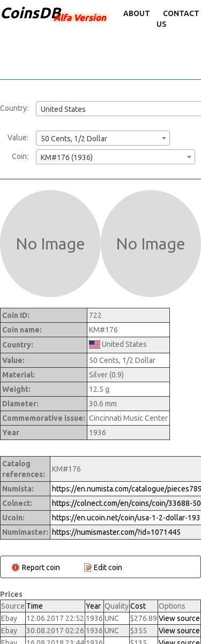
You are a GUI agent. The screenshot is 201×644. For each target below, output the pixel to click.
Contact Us (178, 19)
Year (93, 606)
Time (35, 606)
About (137, 13)
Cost (138, 606)
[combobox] (103, 138)
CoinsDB (30, 13)
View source (179, 618)
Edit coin (108, 567)
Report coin (41, 567)
